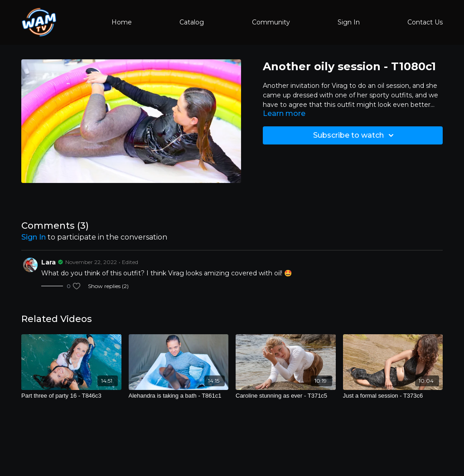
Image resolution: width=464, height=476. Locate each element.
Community (271, 22)
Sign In (349, 22)
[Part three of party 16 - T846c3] (71, 396)
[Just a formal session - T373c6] (393, 396)
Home (122, 22)
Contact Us (425, 22)
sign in (34, 237)
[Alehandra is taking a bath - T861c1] (179, 396)
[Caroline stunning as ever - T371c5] (286, 396)
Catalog (192, 22)
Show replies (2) (108, 286)
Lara (48, 262)
